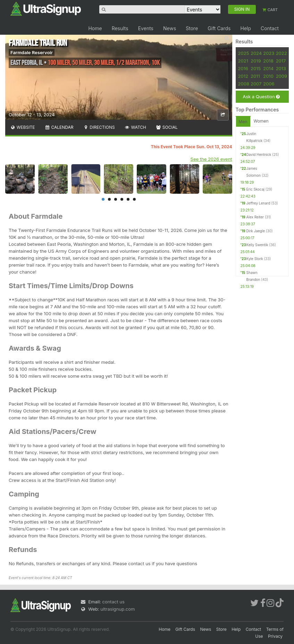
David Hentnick (259, 154)
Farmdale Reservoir (32, 52)
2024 (256, 53)
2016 (243, 68)
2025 (244, 53)
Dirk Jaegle (256, 231)
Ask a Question (261, 97)
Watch (135, 127)
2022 (282, 53)
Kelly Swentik (257, 245)
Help (246, 28)
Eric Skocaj (255, 189)
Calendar (59, 127)
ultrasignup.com (117, 609)
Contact (270, 28)
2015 (256, 68)
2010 (268, 76)
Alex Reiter (255, 217)
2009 (282, 76)
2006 (269, 84)
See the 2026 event (211, 159)
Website (23, 127)
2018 (268, 61)
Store (192, 28)
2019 (256, 61)
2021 (243, 61)
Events (146, 28)
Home (95, 28)
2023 (269, 53)
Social (167, 127)
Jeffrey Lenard (258, 203)
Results (120, 28)
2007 (256, 84)
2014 (268, 68)
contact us (113, 602)
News (170, 28)
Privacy (275, 636)
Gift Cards (219, 28)
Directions (99, 127)
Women (261, 121)
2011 (255, 76)
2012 (243, 76)
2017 (281, 61)
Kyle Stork (255, 259)
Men (243, 122)
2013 (281, 68)
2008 (244, 84)
